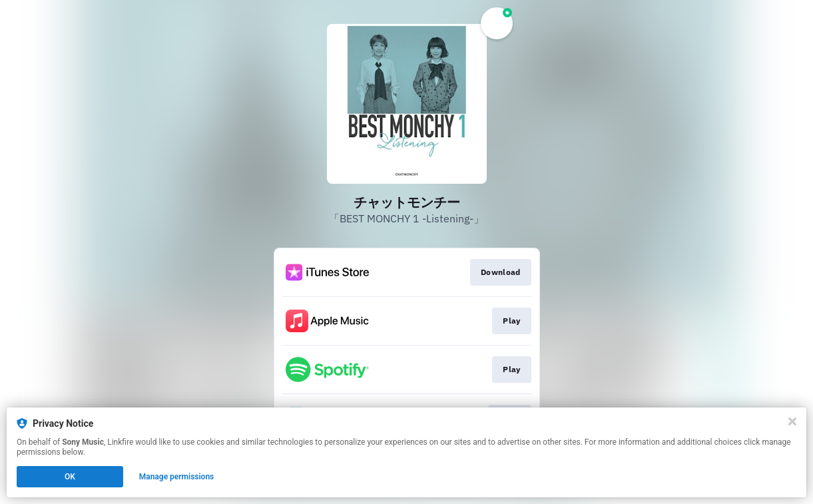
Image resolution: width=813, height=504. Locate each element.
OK (70, 477)
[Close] (792, 421)
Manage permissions (177, 477)
